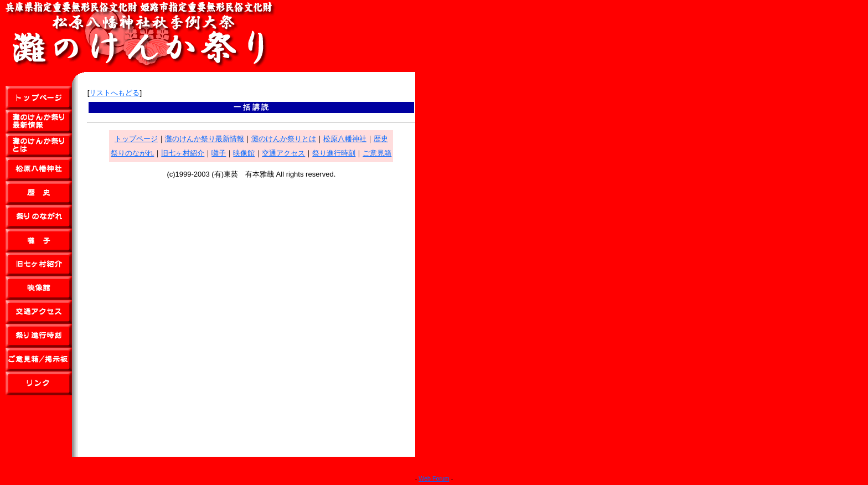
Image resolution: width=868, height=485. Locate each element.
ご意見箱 (377, 153)
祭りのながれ (132, 153)
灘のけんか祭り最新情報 (205, 139)
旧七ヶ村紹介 (183, 153)
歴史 (381, 139)
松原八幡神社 (345, 139)
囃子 (219, 153)
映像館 (244, 153)
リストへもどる (114, 93)
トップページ (136, 139)
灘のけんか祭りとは (284, 139)
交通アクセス (283, 153)
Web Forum (434, 478)
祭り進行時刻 (334, 153)
